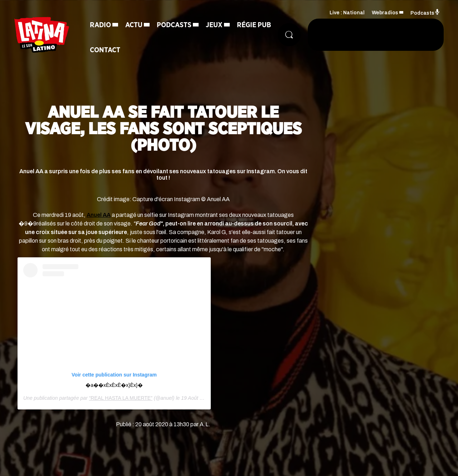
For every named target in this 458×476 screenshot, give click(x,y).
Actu (134, 25)
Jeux (214, 25)
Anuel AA (99, 215)
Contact (105, 50)
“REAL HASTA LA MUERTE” (121, 398)
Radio (100, 25)
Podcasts (174, 25)
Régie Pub (254, 25)
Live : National (347, 13)
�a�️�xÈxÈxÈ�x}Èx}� (114, 385)
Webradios (385, 13)
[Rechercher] (289, 35)
